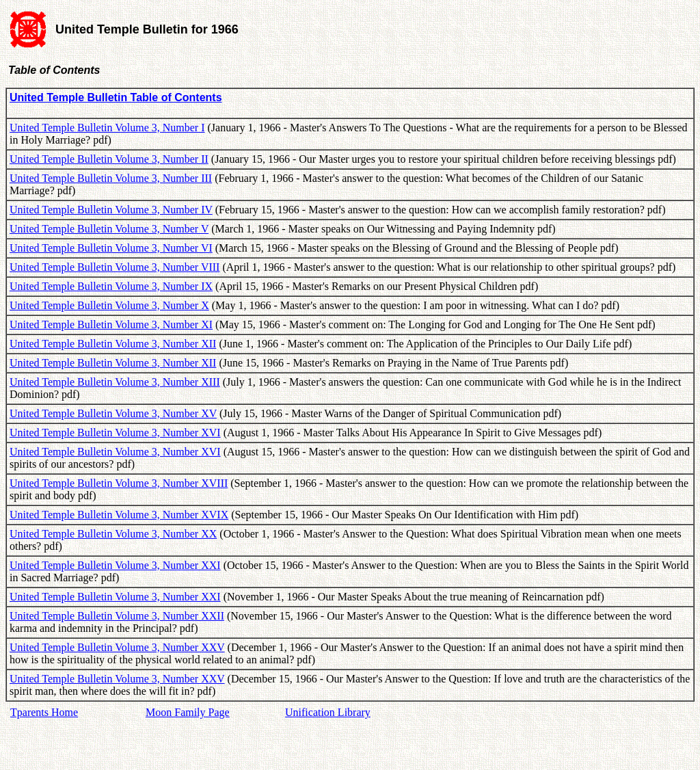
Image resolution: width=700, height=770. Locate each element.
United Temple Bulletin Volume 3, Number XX (113, 534)
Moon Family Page (188, 712)
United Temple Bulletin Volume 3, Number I (107, 128)
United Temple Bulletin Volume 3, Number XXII (117, 616)
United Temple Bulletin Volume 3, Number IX (111, 286)
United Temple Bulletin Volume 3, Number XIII (115, 382)
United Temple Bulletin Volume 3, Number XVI (115, 433)
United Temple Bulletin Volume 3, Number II (109, 159)
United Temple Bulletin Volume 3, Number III (111, 178)
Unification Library (328, 712)
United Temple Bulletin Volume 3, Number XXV (117, 647)
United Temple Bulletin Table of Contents (116, 97)
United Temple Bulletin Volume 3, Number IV (111, 210)
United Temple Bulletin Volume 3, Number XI (111, 324)
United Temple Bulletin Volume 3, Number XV (113, 413)
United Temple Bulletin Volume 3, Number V (109, 229)
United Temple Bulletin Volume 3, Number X (109, 305)
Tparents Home (44, 712)
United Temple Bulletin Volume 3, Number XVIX (119, 515)
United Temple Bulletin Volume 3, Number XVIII (119, 483)
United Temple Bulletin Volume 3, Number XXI (115, 565)
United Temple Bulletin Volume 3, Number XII (113, 344)
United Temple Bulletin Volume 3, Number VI (111, 248)
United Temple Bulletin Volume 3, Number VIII (115, 267)
